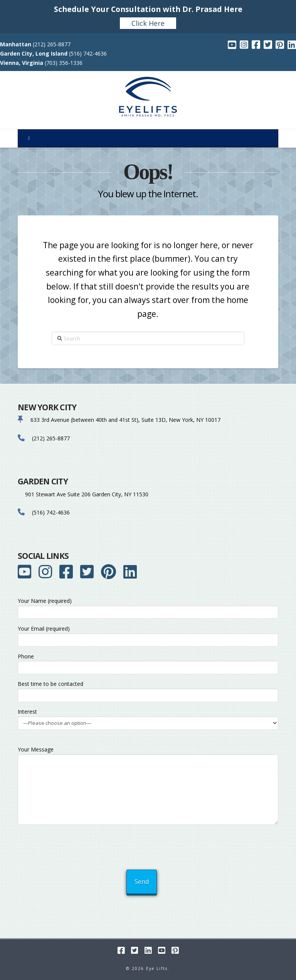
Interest (148, 718)
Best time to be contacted (148, 690)
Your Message (148, 754)
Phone (148, 663)
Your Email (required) (148, 635)
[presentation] (149, 845)
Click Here (148, 23)
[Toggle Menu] (148, 139)
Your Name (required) (148, 607)
